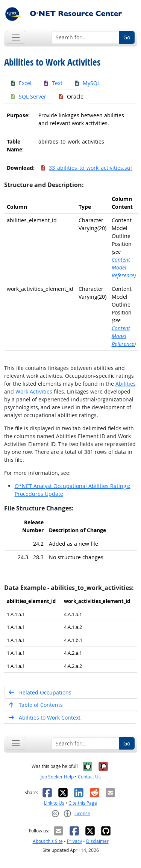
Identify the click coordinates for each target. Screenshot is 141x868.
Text (53, 83)
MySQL (87, 83)
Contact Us (89, 777)
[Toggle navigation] (16, 37)
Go (127, 37)
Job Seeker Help (57, 777)
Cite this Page (83, 803)
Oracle (70, 97)
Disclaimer (97, 841)
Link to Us (54, 803)
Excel (21, 83)
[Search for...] (86, 37)
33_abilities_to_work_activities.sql (86, 168)
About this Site (48, 841)
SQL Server (28, 97)
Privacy (74, 841)
